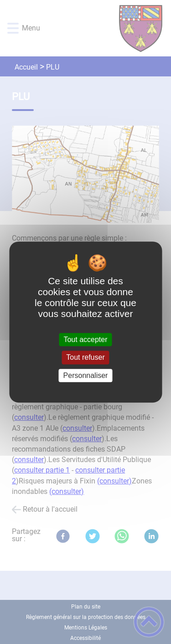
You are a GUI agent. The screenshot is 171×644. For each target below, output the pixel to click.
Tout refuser (85, 358)
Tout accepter (85, 340)
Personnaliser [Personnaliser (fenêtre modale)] (86, 375)
